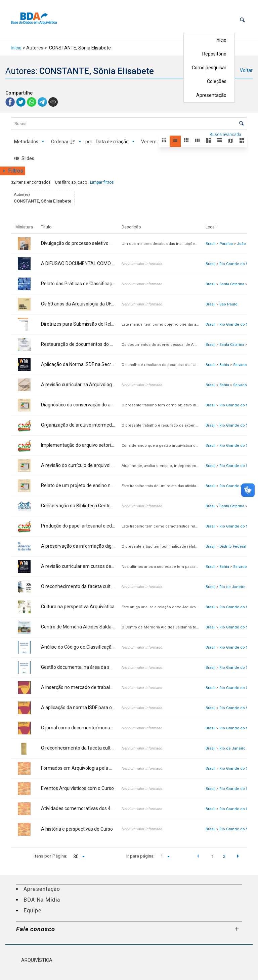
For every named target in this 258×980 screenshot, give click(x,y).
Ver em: (150, 142)
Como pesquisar (209, 68)
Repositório (214, 54)
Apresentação (211, 95)
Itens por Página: (50, 856)
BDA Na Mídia (42, 900)
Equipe (33, 911)
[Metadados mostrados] (29, 142)
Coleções (217, 81)
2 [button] (224, 856)
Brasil (210, 244)
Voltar (246, 70)
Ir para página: (140, 856)
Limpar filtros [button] (102, 182)
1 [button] (213, 856)
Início (221, 40)
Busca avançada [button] (226, 135)
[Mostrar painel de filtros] (13, 171)
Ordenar (60, 142)
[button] (242, 20)
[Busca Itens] (129, 124)
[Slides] (24, 158)
